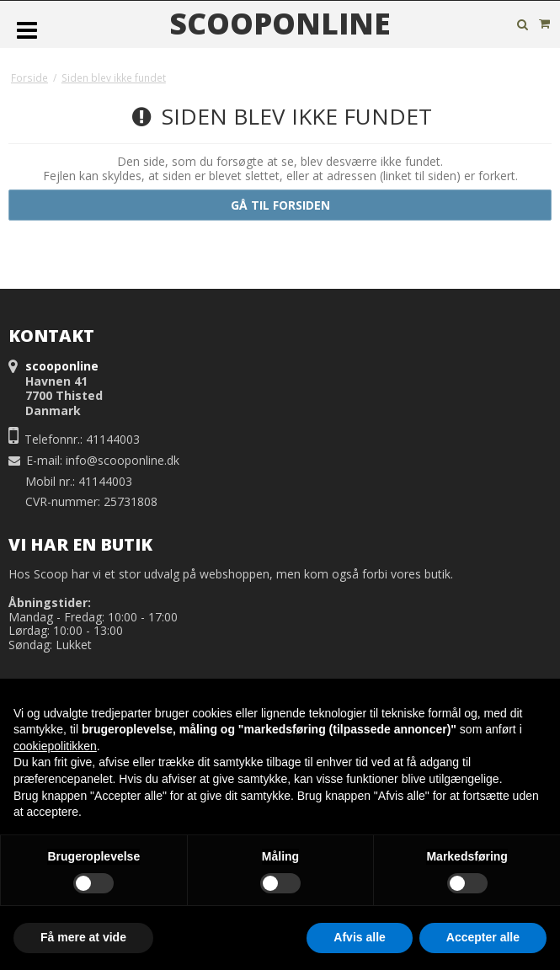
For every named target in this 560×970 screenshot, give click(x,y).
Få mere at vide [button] (83, 937)
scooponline (280, 24)
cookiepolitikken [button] (55, 746)
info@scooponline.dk (123, 460)
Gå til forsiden (280, 205)
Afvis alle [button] (359, 937)
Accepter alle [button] (483, 937)
